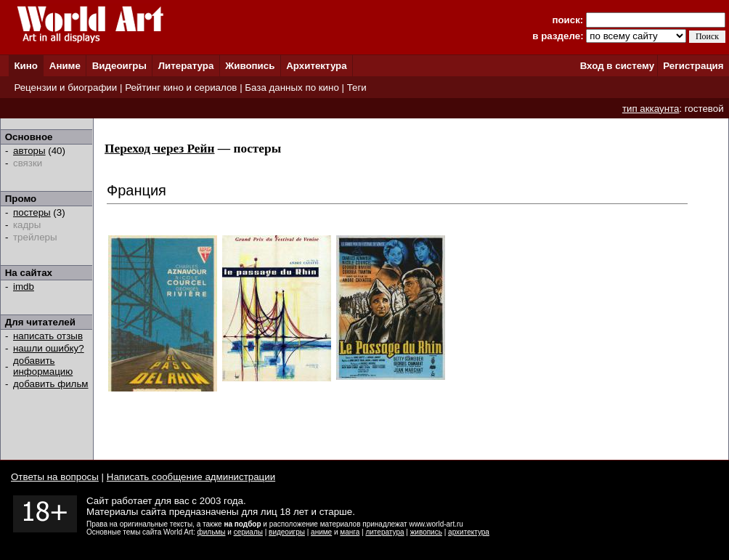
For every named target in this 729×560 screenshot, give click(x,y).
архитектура (469, 532)
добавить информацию (43, 366)
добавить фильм (51, 384)
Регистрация (693, 66)
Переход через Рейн (160, 149)
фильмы (212, 532)
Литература (186, 66)
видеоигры (287, 532)
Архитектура (316, 66)
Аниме (65, 66)
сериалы (248, 532)
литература (384, 532)
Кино (26, 66)
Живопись (250, 66)
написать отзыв (48, 336)
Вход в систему (617, 66)
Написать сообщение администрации (191, 477)
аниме (321, 532)
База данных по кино (292, 88)
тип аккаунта (651, 109)
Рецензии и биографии (65, 88)
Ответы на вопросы (55, 477)
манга (350, 532)
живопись (426, 532)
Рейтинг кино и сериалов (181, 88)
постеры (32, 212)
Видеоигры (119, 66)
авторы (29, 151)
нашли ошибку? (49, 348)
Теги (357, 88)
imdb (24, 287)
